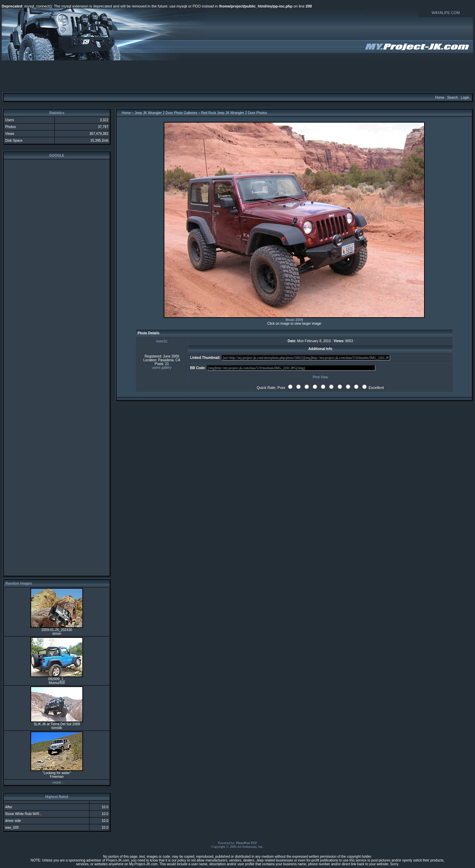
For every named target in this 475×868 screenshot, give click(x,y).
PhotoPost (243, 843)
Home (440, 97)
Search (452, 97)
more (57, 782)
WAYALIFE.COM (446, 13)
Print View (320, 377)
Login (465, 97)
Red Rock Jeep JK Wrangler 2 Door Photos (234, 113)
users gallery (162, 368)
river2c (162, 341)
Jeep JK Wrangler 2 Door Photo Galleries (166, 113)
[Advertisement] (237, 76)
